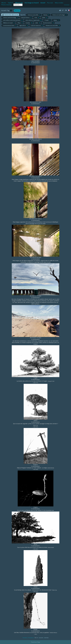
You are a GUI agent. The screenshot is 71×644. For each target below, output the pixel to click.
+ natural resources (36, 25)
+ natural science (26, 18)
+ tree (36, 18)
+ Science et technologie (59, 15)
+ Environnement (48, 23)
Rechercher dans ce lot (11, 15)
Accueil (4, 10)
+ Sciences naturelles (34, 15)
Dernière (46, 638)
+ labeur (56, 20)
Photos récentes (6, 5)
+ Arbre (44, 18)
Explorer (11, 3)
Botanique (17, 11)
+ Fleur (20, 23)
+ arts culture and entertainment (12, 20)
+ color (37, 23)
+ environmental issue (9, 25)
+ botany (46, 15)
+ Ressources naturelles (52, 25)
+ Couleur (29, 23)
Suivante (41, 638)
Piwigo (39, 642)
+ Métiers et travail (9, 23)
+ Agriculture (23, 25)
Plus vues (50, 3)
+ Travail (47, 20)
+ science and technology (10, 18)
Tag (8, 10)
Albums (4, 3)
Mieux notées (59, 3)
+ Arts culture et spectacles (33, 20)
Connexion (67, 5)
